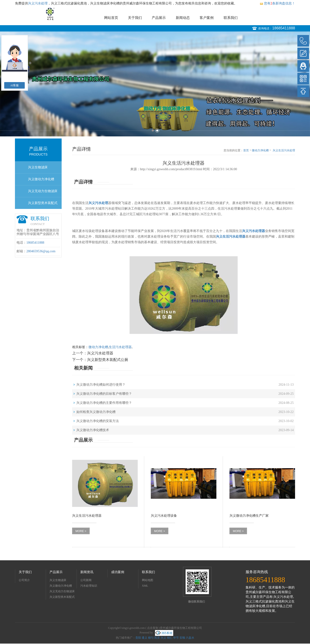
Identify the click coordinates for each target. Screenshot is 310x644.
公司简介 (24, 580)
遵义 (144, 638)
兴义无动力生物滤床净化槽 (43, 193)
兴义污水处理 (38, 3)
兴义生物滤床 (38, 167)
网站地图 (148, 580)
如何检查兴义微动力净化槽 (96, 412)
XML (145, 586)
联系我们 (231, 18)
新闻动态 (183, 18)
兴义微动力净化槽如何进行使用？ (101, 385)
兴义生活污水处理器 (284, 151)
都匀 (151, 638)
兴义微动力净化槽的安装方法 (98, 421)
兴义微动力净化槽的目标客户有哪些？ (104, 394)
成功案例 (118, 572)
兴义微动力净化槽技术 (93, 430)
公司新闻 (86, 580)
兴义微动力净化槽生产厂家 (249, 516)
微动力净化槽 (260, 150)
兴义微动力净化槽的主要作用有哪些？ (104, 403)
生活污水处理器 (120, 347)
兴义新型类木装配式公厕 (43, 205)
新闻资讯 (87, 572)
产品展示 (159, 18)
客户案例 (207, 18)
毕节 (176, 638)
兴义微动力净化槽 (41, 179)
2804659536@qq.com (41, 251)
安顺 (182, 638)
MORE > (81, 531)
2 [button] (157, 130)
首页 (246, 150)
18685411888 (284, 28)
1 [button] (153, 130)
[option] (155, 84)
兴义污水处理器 (100, 353)
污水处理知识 (89, 586)
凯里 (157, 638)
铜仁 (170, 638)
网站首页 (111, 18)
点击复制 (153, 628)
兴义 (163, 638)
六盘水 (190, 638)
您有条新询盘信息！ (277, 3)
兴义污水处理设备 (164, 516)
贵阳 (138, 638)
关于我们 (135, 18)
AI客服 (15, 85)
